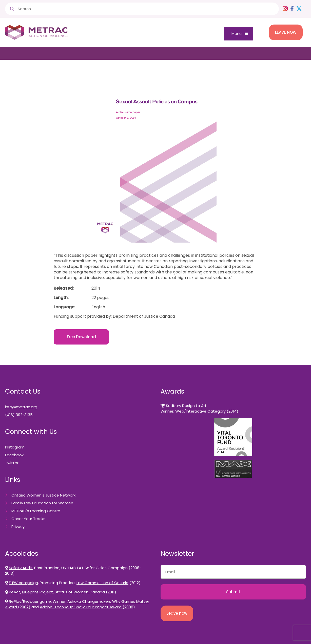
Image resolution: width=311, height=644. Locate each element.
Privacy (18, 527)
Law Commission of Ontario (102, 583)
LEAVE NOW (286, 32)
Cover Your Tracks (28, 519)
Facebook (14, 455)
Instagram (15, 447)
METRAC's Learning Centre (36, 511)
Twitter (12, 463)
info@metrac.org (21, 407)
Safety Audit (21, 568)
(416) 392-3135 (19, 415)
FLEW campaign (23, 583)
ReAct (15, 592)
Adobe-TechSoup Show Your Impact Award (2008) (87, 607)
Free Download (81, 337)
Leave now (177, 613)
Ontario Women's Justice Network (43, 495)
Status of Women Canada (80, 592)
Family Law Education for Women (42, 503)
